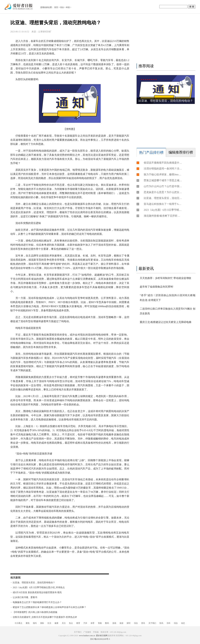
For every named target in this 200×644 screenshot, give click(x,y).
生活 (49, 623)
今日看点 (18, 623)
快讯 (161, 623)
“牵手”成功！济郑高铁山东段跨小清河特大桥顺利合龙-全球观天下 (168, 298)
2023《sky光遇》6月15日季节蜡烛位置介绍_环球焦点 (39, 587)
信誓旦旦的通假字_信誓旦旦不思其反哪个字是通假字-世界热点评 (45, 617)
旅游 (121, 623)
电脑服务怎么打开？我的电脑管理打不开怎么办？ (37, 602)
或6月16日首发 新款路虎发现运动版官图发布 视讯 (37, 592)
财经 (129, 623)
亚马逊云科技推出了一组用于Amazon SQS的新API (163, 204)
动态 (183, 623)
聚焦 (28, 623)
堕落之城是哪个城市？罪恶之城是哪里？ (163, 180)
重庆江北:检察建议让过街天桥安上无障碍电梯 (166, 322)
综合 (62, 7)
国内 (35, 623)
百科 (169, 623)
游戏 (114, 623)
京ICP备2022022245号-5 (100, 639)
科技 (68, 7)
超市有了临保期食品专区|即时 (157, 287)
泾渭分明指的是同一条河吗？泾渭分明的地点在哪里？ (163, 169)
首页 (56, 7)
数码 (107, 623)
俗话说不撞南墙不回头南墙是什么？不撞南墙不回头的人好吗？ (163, 163)
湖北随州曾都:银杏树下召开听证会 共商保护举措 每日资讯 (163, 216)
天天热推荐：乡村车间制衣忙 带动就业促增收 (166, 278)
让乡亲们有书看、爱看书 (25, 597)
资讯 (143, 623)
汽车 (85, 623)
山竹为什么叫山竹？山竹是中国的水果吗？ (163, 186)
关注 (64, 623)
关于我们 (152, 623)
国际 (42, 623)
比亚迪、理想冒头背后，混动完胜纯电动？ (34, 583)
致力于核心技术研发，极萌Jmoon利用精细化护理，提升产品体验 (163, 174)
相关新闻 (15, 578)
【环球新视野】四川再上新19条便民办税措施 (35, 612)
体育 (93, 623)
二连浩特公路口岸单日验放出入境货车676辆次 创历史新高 (168, 311)
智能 (100, 623)
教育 (78, 623)
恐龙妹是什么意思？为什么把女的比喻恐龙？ (163, 192)
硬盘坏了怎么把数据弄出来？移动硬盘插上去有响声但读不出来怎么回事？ (49, 607)
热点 (71, 623)
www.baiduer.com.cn (87, 636)
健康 (56, 623)
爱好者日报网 (102, 636)
